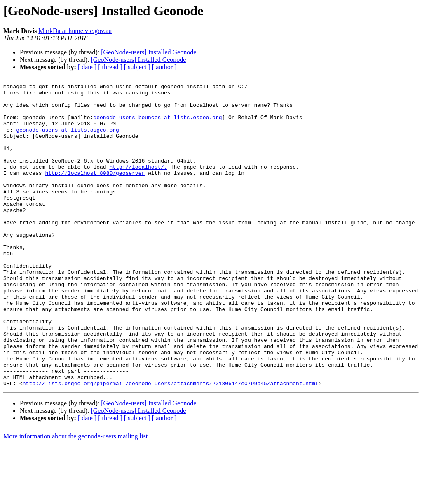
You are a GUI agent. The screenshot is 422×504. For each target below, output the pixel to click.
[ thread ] (110, 67)
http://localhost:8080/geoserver (95, 191)
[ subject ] (137, 67)
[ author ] (164, 67)
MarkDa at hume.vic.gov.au (75, 31)
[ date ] (87, 67)
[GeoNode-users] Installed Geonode (149, 52)
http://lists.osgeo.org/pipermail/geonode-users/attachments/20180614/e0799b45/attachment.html (171, 444)
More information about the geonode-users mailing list (75, 497)
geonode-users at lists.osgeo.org (68, 139)
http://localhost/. (138, 184)
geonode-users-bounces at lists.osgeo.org (157, 125)
